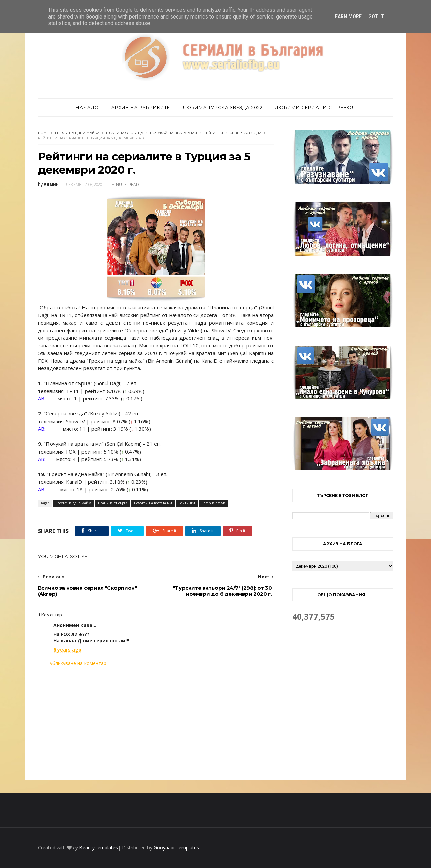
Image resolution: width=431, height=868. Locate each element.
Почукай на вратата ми (173, 133)
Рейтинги (213, 133)
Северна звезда (245, 133)
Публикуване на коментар (76, 663)
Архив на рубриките (141, 107)
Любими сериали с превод (315, 107)
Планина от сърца (125, 133)
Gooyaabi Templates (176, 848)
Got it (376, 16)
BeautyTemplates (98, 848)
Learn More (347, 16)
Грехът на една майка (77, 133)
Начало (87, 107)
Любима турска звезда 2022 (223, 107)
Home (44, 133)
